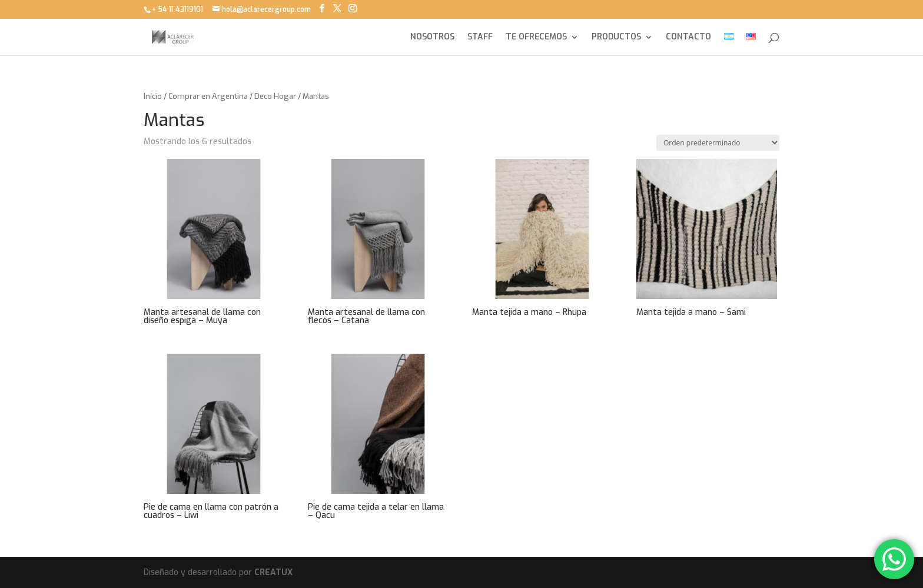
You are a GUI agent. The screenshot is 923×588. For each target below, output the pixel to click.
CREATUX (273, 572)
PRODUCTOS (616, 38)
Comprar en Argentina (208, 96)
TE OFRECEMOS (536, 38)
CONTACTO (688, 38)
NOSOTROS (432, 38)
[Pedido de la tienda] (718, 143)
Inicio (153, 96)
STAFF (480, 38)
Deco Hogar (275, 96)
